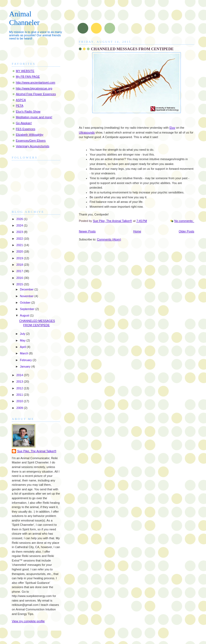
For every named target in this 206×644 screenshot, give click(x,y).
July (23, 334)
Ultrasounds (87, 132)
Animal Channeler (24, 18)
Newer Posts (87, 231)
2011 (20, 395)
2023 (20, 232)
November (27, 296)
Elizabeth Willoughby (30, 135)
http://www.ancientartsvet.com (36, 82)
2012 (20, 388)
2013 (20, 382)
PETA (20, 106)
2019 (20, 258)
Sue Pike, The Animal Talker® (37, 451)
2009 (20, 408)
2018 (20, 265)
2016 (20, 278)
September (27, 309)
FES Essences (25, 129)
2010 (20, 401)
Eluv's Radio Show (28, 111)
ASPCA (21, 100)
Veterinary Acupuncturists (33, 146)
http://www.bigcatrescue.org (34, 88)
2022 (20, 239)
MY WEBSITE (25, 71)
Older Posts (186, 231)
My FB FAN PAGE (28, 77)
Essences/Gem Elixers (31, 141)
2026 (20, 219)
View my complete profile (28, 621)
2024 (20, 225)
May (23, 340)
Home (137, 231)
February (26, 360)
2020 (20, 251)
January (25, 366)
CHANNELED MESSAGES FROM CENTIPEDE (132, 49)
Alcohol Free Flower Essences (36, 94)
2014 (20, 375)
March (24, 353)
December (27, 289)
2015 (20, 284)
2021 (20, 245)
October (25, 303)
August (25, 315)
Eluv (172, 128)
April (23, 347)
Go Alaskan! (24, 123)
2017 (20, 271)
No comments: (184, 221)
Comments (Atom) (109, 239)
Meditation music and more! (34, 117)
